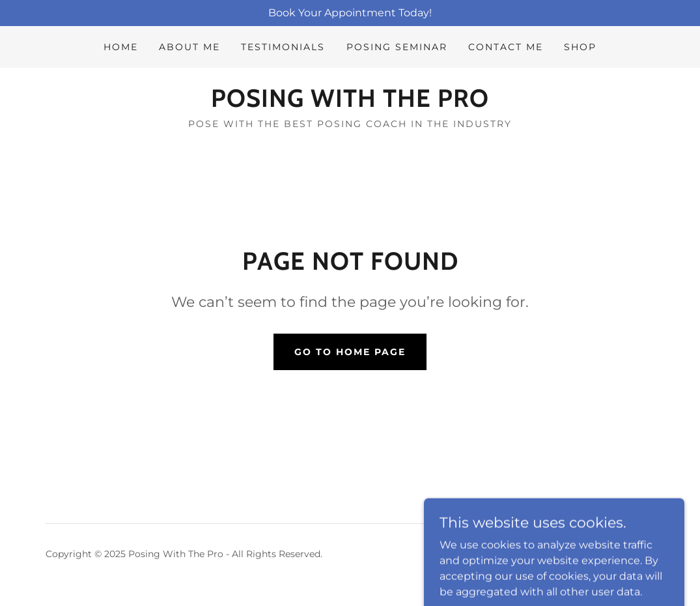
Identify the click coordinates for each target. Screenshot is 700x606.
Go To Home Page (350, 352)
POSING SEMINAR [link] (397, 47)
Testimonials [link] (283, 47)
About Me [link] (189, 47)
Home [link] (121, 47)
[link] (350, 103)
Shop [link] (580, 47)
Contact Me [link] (506, 47)
